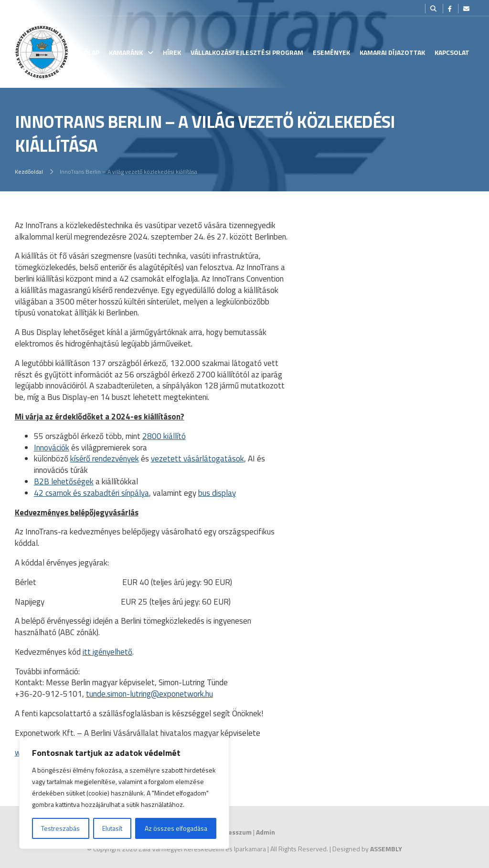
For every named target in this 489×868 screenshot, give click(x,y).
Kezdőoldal (29, 172)
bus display (217, 493)
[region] (124, 793)
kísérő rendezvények (105, 459)
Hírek (172, 52)
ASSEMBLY (386, 849)
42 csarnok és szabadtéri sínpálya (91, 493)
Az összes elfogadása (176, 828)
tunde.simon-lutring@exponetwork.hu (149, 694)
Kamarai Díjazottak (392, 52)
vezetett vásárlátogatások (197, 459)
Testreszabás (60, 828)
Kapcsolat (452, 52)
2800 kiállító (164, 436)
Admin (266, 832)
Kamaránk (126, 52)
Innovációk (52, 448)
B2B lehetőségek (64, 481)
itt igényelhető (107, 652)
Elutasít (112, 828)
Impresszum (233, 832)
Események (331, 52)
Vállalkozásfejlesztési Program (247, 52)
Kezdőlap (84, 52)
